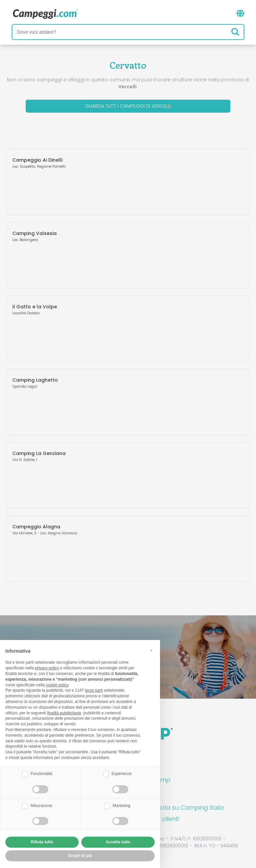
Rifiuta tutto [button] (42, 842)
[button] (151, 651)
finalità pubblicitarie (64, 713)
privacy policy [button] (47, 668)
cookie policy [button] (57, 685)
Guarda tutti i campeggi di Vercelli (128, 106)
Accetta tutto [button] (118, 842)
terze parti (94, 690)
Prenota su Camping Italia (185, 807)
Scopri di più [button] (80, 856)
